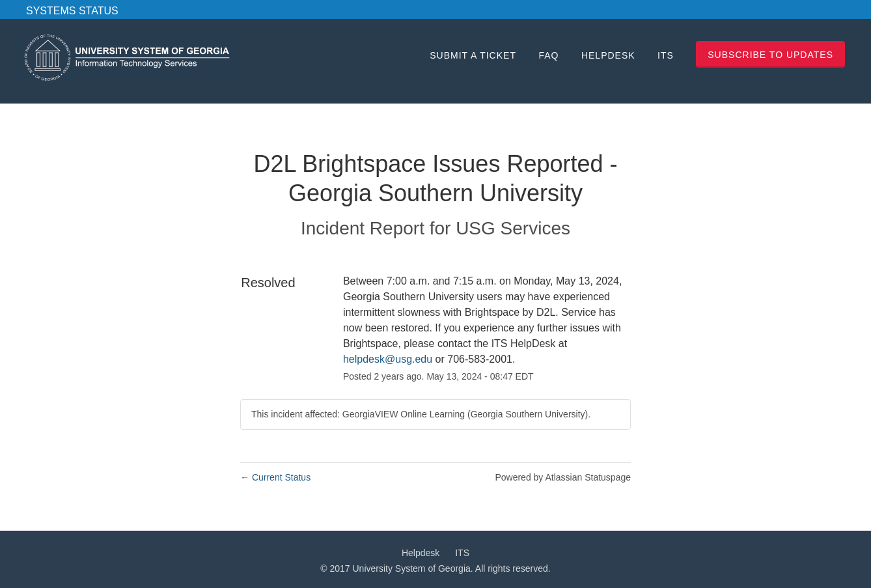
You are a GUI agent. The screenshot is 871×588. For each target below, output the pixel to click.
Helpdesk (608, 55)
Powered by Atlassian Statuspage (563, 477)
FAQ (548, 55)
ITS (666, 55)
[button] (770, 54)
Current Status (275, 477)
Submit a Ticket (473, 55)
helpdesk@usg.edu (388, 359)
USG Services (513, 228)
